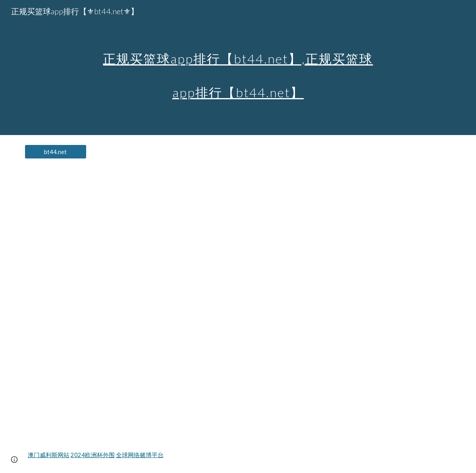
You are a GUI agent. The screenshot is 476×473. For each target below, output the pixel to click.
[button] (14, 459)
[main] (238, 68)
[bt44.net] (56, 152)
